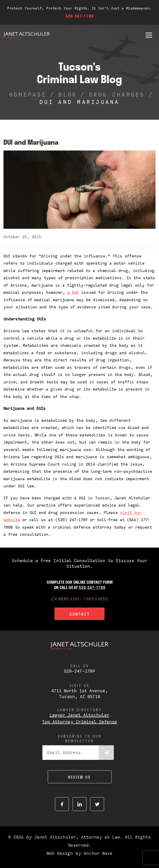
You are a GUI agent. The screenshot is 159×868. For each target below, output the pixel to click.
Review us (79, 777)
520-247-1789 (79, 16)
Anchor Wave (98, 853)
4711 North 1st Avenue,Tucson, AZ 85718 (79, 694)
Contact (80, 614)
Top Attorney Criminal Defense (79, 722)
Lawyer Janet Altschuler (79, 715)
